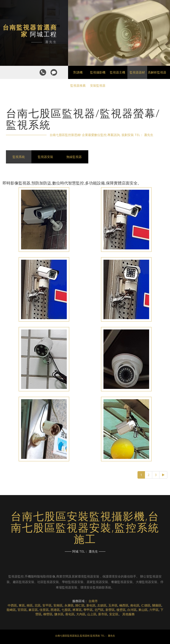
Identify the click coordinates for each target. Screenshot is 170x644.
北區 (38, 605)
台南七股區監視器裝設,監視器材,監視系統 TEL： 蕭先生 (85, 636)
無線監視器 (74, 157)
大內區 (81, 614)
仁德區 (146, 605)
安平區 (47, 605)
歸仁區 (80, 605)
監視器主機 (118, 72)
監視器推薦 (78, 85)
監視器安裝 (46, 157)
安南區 (58, 605)
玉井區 (113, 605)
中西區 (12, 605)
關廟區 (157, 605)
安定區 (114, 614)
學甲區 (88, 610)
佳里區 (44, 610)
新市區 (103, 614)
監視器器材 (137, 72)
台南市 (93, 601)
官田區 (22, 610)
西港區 (55, 610)
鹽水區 (59, 614)
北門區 (99, 610)
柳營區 (48, 614)
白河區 (132, 610)
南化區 (135, 605)
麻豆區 (33, 610)
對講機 (78, 72)
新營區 (110, 610)
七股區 (66, 610)
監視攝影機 (98, 72)
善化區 (70, 614)
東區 (22, 605)
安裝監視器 (98, 85)
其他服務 (128, 614)
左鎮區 (102, 605)
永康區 (69, 605)
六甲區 (154, 610)
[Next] (163, 475)
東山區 (143, 610)
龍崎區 (11, 610)
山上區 (92, 614)
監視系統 (19, 157)
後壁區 (121, 610)
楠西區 (124, 605)
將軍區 (77, 610)
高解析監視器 (157, 72)
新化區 (91, 605)
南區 (30, 605)
